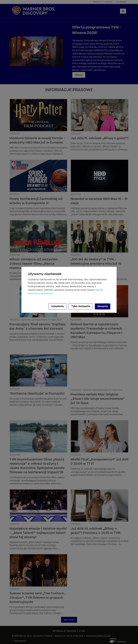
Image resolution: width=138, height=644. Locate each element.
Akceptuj (103, 306)
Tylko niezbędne (81, 306)
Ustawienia (57, 306)
